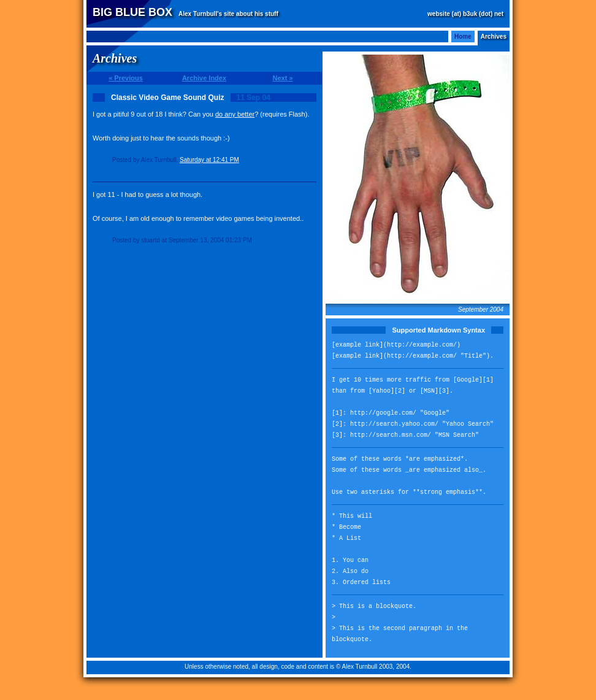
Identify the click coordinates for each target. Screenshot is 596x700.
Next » (282, 78)
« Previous (126, 78)
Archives (494, 37)
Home (463, 37)
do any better (235, 114)
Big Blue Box (132, 12)
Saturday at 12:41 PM (209, 160)
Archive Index (204, 78)
